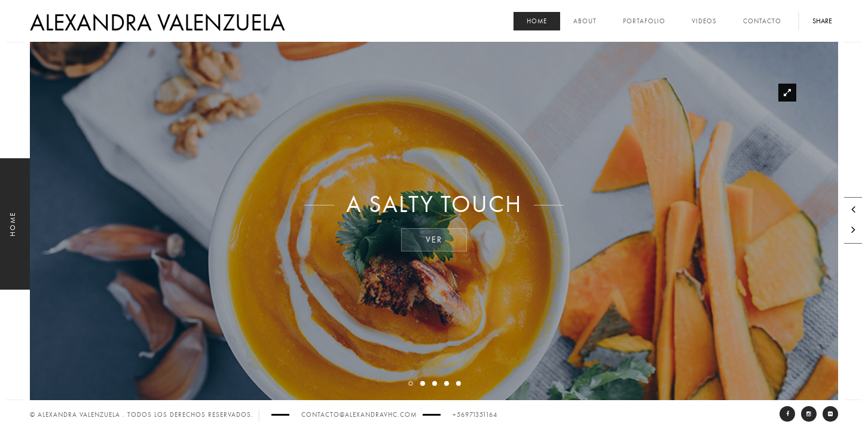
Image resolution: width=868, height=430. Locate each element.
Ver (434, 240)
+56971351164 (475, 415)
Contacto (762, 21)
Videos (704, 21)
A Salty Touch (434, 205)
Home (537, 21)
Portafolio (644, 21)
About (585, 21)
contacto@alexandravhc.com (359, 415)
